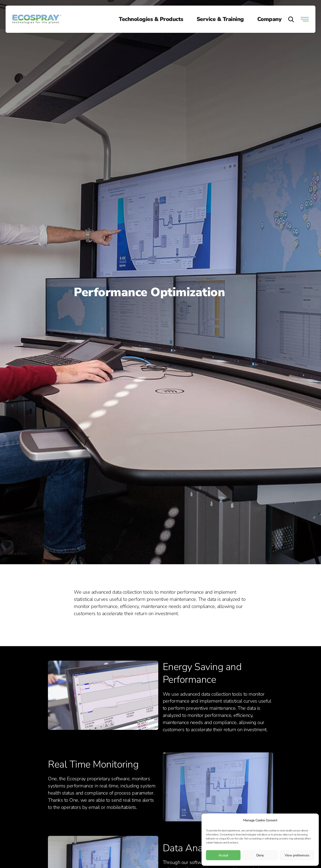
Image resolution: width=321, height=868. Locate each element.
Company (270, 19)
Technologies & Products (151, 19)
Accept (223, 855)
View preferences (297, 855)
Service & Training (220, 19)
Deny (260, 855)
